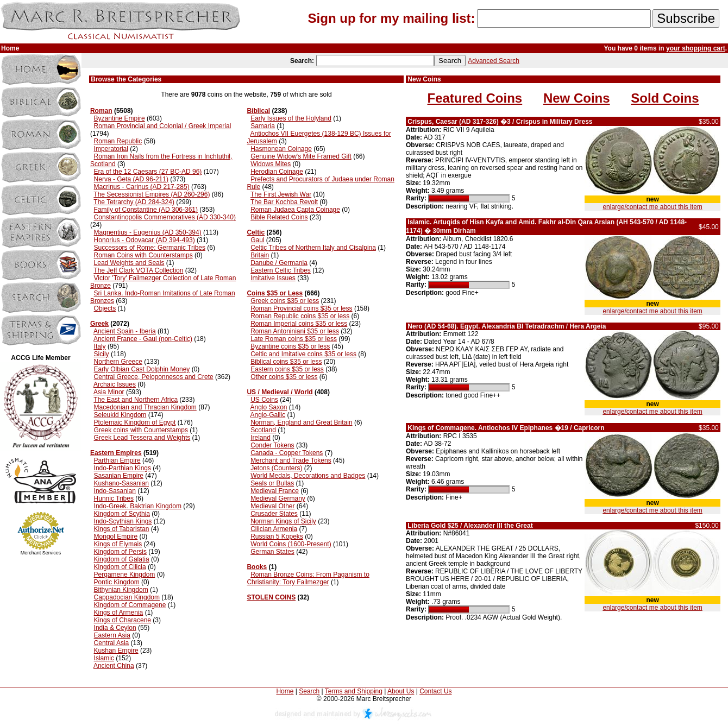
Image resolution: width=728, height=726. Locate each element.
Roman (101, 111)
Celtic (256, 232)
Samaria (263, 126)
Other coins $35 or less (284, 377)
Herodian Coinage (277, 172)
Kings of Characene (123, 620)
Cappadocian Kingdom (127, 597)
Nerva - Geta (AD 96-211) (131, 179)
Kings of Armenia (119, 613)
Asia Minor (109, 392)
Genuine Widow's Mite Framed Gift (301, 156)
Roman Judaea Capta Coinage (295, 210)
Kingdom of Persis (120, 552)
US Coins (264, 400)
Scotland (263, 430)
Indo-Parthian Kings (123, 468)
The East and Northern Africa (136, 400)
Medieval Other (272, 506)
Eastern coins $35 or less (287, 369)
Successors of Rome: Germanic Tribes (150, 248)
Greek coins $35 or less (285, 301)
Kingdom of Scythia (122, 514)
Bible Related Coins (279, 217)
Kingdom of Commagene (130, 605)
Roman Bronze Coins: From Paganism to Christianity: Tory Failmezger (308, 578)
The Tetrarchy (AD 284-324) (134, 202)
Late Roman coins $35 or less (294, 339)
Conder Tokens (272, 445)
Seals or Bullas (272, 483)
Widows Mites (271, 164)
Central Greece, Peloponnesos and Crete (154, 377)
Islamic (104, 658)
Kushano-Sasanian (121, 483)
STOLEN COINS (271, 597)
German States (272, 552)
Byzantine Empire (120, 118)
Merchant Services (41, 553)
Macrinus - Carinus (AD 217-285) (142, 187)
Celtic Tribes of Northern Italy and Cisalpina (313, 248)
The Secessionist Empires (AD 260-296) (152, 194)
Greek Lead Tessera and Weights (142, 438)
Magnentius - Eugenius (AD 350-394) (148, 232)
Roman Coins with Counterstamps (143, 255)
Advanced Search (494, 61)
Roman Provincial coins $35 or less (301, 308)
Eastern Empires (116, 453)
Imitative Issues (273, 278)
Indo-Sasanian (115, 491)
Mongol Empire (116, 536)
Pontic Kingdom (117, 582)
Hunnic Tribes (114, 498)
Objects (105, 308)
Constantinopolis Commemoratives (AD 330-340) (165, 217)
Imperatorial (111, 149)
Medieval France (275, 491)
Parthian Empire (117, 460)
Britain (260, 255)
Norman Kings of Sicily (283, 521)
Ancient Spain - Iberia (125, 331)
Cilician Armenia (274, 529)
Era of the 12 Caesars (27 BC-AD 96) (148, 172)
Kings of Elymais (118, 544)
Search (309, 691)
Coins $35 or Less (275, 293)
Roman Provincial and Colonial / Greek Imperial (163, 126)
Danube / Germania (279, 263)
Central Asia (112, 643)
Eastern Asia (112, 635)
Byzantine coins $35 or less (290, 346)
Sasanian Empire (119, 476)
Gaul (257, 240)
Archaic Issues (115, 384)
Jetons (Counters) (276, 468)
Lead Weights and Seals (129, 263)
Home (285, 691)
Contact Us (435, 691)
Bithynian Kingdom (121, 590)
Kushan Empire (116, 651)
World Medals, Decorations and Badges (308, 476)
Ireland (261, 438)
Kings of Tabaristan (122, 529)
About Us (401, 691)
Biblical (258, 111)
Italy (100, 346)
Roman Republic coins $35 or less (300, 316)
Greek (99, 324)
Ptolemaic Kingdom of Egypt (135, 422)
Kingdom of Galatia (122, 559)
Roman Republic (118, 141)
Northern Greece (118, 362)
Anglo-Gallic (268, 415)
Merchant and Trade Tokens (291, 460)
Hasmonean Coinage (281, 149)
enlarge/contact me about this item (652, 207)
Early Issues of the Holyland (291, 118)
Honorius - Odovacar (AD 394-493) (145, 240)
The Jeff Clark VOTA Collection (138, 270)
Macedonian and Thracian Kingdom (145, 407)
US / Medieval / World (280, 392)
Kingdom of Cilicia (120, 567)
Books (257, 567)
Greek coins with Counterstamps (141, 430)
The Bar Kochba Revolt (284, 202)
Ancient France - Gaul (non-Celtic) (143, 339)
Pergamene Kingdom (125, 575)
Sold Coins (665, 98)
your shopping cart (696, 48)
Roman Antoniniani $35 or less (295, 331)
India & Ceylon (115, 628)
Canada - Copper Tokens (287, 453)
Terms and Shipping (354, 691)
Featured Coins (475, 98)
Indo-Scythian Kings (123, 521)
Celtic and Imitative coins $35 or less (303, 354)
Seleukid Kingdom (120, 415)
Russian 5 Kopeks (277, 536)
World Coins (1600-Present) (291, 544)
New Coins (577, 98)
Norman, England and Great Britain (301, 422)
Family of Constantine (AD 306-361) (146, 210)
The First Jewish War (281, 194)
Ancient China (114, 666)
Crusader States (274, 514)
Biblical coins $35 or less (286, 362)
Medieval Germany (278, 498)
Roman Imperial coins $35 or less (299, 324)
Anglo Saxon (268, 407)
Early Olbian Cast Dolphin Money (142, 369)
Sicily (102, 354)
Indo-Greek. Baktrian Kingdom (138, 506)
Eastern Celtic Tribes (281, 270)
